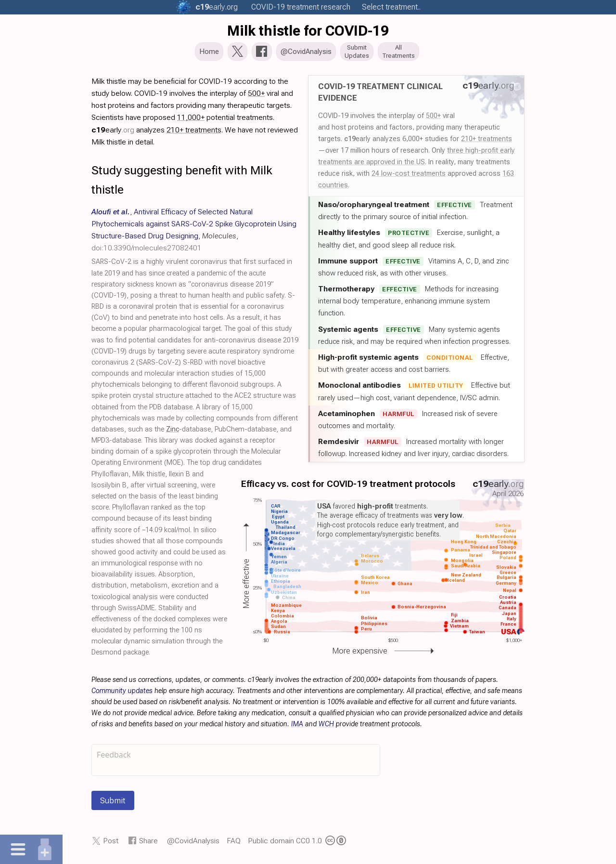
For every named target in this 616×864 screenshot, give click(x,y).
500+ (433, 118)
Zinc (173, 432)
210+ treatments (487, 142)
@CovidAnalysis (193, 844)
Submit (113, 803)
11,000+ (191, 120)
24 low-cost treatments (409, 176)
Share (148, 844)
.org (217, 7)
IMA (297, 727)
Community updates (122, 694)
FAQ (234, 844)
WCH (326, 727)
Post (111, 844)
